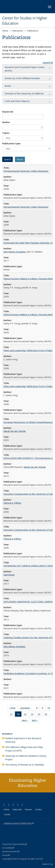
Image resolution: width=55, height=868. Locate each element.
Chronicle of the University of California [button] (24, 93)
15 (40, 715)
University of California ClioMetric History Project (26, 758)
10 (50, 708)
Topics (6, 133)
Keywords (8, 112)
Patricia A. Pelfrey (12, 503)
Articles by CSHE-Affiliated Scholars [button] (22, 78)
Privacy (6, 855)
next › (26, 721)
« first (13, 708)
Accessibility (8, 848)
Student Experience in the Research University (23, 740)
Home (5, 31)
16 (47, 715)
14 (33, 715)
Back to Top (48, 864)
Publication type (11, 143)
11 (12, 715)
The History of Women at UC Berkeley (25, 765)
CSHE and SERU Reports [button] (17, 101)
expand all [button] (48, 62)
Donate (28, 809)
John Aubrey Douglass (15, 252)
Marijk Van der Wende (15, 431)
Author (6, 122)
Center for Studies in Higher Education (25, 21)
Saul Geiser (9, 575)
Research (7, 734)
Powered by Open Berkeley (14, 844)
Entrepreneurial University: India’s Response (26, 171)
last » (36, 721)
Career (7, 814)
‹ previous (26, 708)
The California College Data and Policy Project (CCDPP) (24, 749)
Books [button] (8, 86)
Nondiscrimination (11, 852)
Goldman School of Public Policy (19, 823)
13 (26, 715)
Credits (38, 809)
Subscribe (17, 809)
